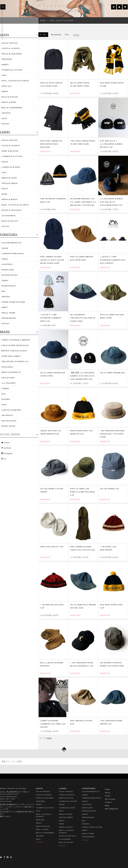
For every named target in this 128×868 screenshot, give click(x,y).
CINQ (4, 404)
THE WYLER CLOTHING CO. (15, 361)
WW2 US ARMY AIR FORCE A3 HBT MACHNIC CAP (83, 492)
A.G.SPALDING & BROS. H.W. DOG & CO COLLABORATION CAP (112, 202)
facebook (6, 448)
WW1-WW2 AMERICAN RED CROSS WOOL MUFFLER (51, 144)
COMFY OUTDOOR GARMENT (16, 340)
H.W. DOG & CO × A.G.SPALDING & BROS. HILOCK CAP (112, 144)
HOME (43, 20)
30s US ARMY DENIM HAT (113, 373)
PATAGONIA (7, 367)
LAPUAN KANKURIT (11, 410)
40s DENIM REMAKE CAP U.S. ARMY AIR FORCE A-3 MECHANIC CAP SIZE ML (83, 202)
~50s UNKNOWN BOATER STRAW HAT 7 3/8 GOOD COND (112, 434)
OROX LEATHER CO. (11, 372)
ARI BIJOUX (7, 415)
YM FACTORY (8, 378)
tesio (4, 394)
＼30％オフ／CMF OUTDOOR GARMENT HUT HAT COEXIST (113, 260)
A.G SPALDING (9, 383)
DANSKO (6, 399)
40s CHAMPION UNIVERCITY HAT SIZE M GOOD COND (83, 318)
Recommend (56, 35)
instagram (7, 453)
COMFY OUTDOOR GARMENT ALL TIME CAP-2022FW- (53, 724)
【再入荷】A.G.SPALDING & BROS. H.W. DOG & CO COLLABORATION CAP (82, 376)
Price (67, 35)
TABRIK (5, 388)
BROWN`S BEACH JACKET (14, 351)
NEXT (49, 738)
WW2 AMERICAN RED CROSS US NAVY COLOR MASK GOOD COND (52, 260)
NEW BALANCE (9, 421)
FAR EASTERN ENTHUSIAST (15, 345)
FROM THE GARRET (11, 356)
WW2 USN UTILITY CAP (52, 547)
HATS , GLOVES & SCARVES (62, 20)
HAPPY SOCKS (8, 426)
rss (4, 459)
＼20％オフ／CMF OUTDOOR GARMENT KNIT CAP (51, 318)
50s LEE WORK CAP (110, 489)
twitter (6, 443)
